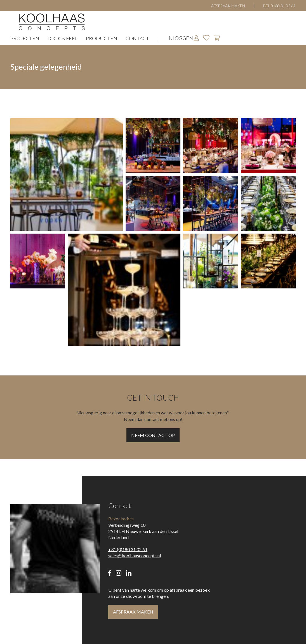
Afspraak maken (228, 6)
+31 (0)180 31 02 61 (128, 549)
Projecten (25, 38)
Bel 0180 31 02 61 (279, 6)
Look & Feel (63, 38)
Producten (102, 38)
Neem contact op (153, 435)
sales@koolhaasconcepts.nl (135, 555)
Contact (137, 38)
